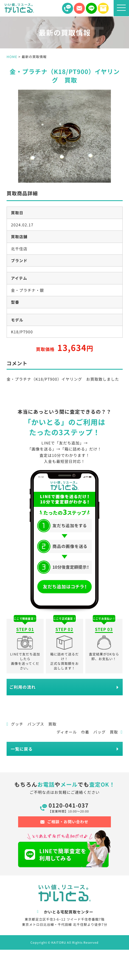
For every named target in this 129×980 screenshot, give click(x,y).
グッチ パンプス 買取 (32, 724)
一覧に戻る (22, 749)
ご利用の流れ (23, 687)
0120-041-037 (69, 807)
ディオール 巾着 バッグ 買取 (90, 732)
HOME (12, 57)
